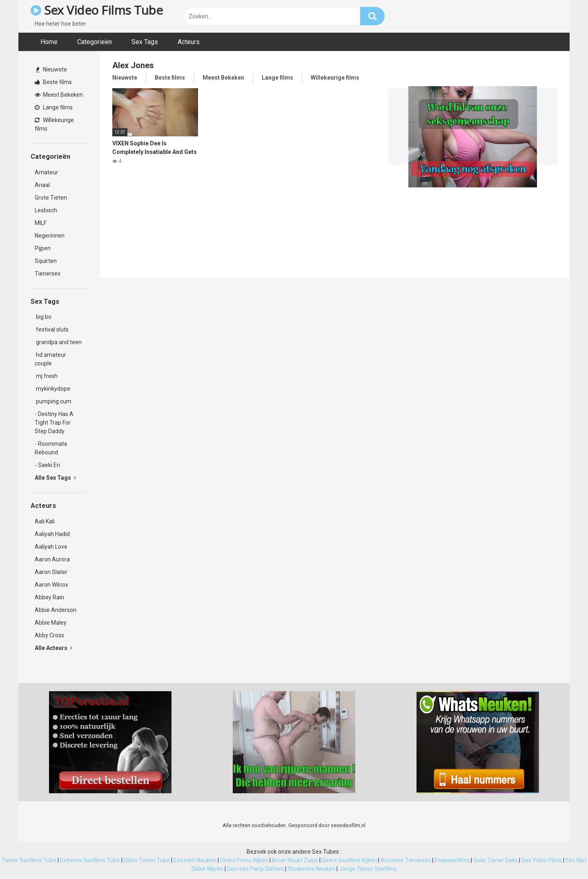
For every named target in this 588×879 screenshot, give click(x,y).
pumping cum (53, 401)
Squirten (46, 261)
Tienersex (48, 274)
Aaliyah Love (51, 547)
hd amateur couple (50, 359)
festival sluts (52, 329)
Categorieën (95, 42)
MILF (41, 223)
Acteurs (189, 42)
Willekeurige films (54, 124)
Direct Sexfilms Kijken (349, 860)
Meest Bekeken (59, 95)
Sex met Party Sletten (255, 869)
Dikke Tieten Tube (147, 860)
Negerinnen (50, 236)
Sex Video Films (542, 860)
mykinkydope (52, 389)
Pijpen (43, 248)
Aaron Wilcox (51, 585)
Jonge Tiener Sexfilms (368, 869)
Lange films (54, 107)
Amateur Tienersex (406, 860)
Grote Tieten (51, 198)
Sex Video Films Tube (97, 10)
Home (49, 42)
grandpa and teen (58, 342)
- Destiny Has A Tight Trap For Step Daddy (54, 423)
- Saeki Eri (47, 465)
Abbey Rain (49, 597)
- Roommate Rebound (51, 448)
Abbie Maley (51, 623)
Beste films (53, 82)
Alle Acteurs (53, 648)
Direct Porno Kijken (244, 860)
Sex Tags (145, 42)
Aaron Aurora (52, 559)
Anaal (42, 185)
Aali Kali (45, 521)
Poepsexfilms (452, 860)
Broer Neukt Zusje (295, 860)
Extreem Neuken (195, 860)
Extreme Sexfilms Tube (90, 860)
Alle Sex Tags (55, 478)
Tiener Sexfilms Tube (29, 860)
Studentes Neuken (311, 869)
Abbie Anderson (56, 610)
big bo (43, 317)
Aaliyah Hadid (52, 534)
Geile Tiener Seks (496, 860)
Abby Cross (49, 635)
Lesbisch (46, 210)
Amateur (46, 172)
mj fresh (46, 376)
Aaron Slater (51, 572)
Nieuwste (51, 69)
